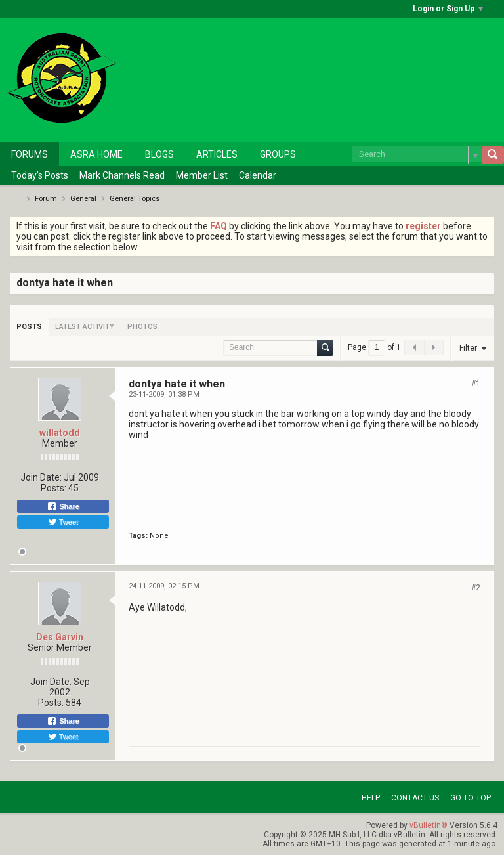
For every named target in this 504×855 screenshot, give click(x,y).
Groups (278, 154)
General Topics (135, 199)
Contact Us (415, 798)
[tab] (29, 327)
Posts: (53, 488)
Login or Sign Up (448, 9)
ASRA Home (96, 154)
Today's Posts (40, 175)
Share (63, 506)
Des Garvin (60, 637)
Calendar (258, 175)
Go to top (471, 798)
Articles (217, 154)
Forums (30, 154)
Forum (46, 199)
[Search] (417, 154)
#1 (476, 384)
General (83, 199)
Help (371, 798)
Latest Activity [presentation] (85, 327)
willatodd (60, 433)
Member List (202, 175)
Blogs (159, 154)
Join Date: (41, 477)
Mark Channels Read (122, 175)
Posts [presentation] (29, 327)
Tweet (63, 522)
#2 (476, 588)
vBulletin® (429, 825)
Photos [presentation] (142, 327)
